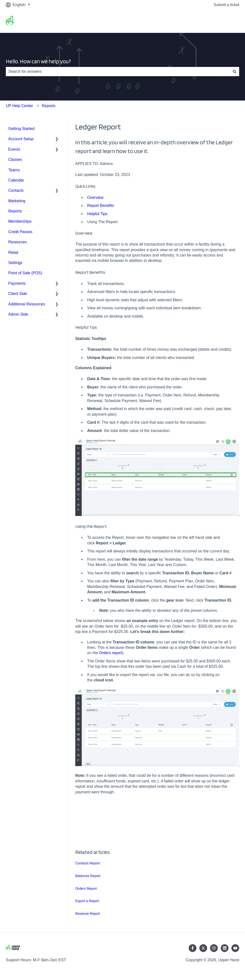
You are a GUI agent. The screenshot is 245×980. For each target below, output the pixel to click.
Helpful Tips (97, 214)
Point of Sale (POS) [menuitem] (25, 273)
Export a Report (87, 901)
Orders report (111, 653)
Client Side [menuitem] (18, 294)
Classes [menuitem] (15, 160)
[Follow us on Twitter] (203, 948)
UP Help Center (19, 106)
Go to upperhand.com (215, 21)
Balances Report (88, 876)
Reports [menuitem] (15, 211)
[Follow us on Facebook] (193, 948)
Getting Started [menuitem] (21, 129)
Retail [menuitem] (13, 252)
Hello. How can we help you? (38, 61)
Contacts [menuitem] (16, 190)
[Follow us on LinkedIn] (225, 948)
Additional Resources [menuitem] (27, 304)
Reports (49, 106)
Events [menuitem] (14, 149)
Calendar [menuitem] (16, 180)
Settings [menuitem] (15, 263)
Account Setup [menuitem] (21, 139)
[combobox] (118, 72)
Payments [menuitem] (17, 283)
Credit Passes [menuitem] (20, 232)
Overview (95, 197)
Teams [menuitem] (14, 170)
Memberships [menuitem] (20, 221)
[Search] (235, 72)
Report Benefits (101, 206)
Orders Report (86, 888)
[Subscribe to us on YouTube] (235, 948)
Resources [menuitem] (17, 242)
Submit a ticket (226, 5)
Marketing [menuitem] (17, 201)
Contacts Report (88, 863)
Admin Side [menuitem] (18, 314)
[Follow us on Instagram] (214, 948)
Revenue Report (88, 914)
